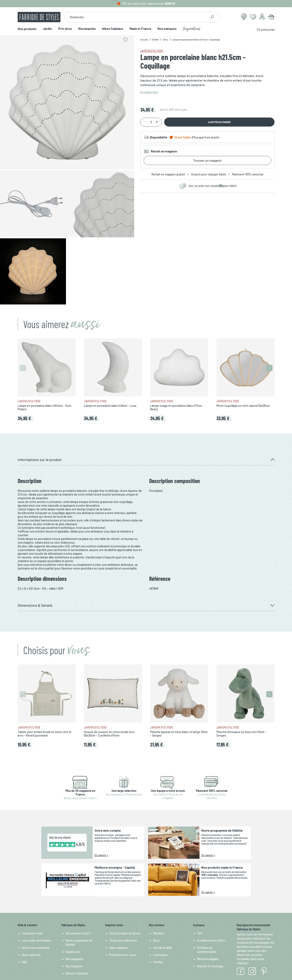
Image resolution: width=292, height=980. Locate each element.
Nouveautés (87, 29)
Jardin (47, 29)
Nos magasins (74, 959)
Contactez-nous (32, 933)
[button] (146, 460)
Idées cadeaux (119, 948)
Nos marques (167, 29)
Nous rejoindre (31, 955)
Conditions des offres (211, 940)
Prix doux (65, 29)
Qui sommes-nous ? (78, 933)
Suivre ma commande (36, 948)
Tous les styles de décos (125, 933)
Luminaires (160, 955)
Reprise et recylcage (210, 966)
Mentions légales (208, 959)
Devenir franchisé (77, 973)
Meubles (158, 933)
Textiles (158, 962)
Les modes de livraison (37, 940)
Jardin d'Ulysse (152, 51)
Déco (156, 940)
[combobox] (136, 17)
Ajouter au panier (219, 122)
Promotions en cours (123, 955)
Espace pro (73, 952)
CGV (200, 933)
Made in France (140, 29)
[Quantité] (151, 122)
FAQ (24, 962)
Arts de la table (163, 948)
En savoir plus (149, 92)
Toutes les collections (123, 940)
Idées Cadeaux (112, 29)
